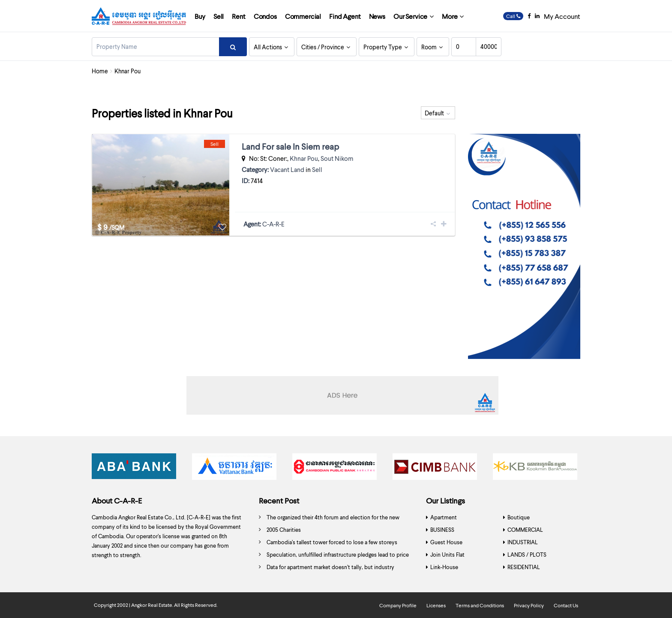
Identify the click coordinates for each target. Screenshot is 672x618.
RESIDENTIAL (524, 567)
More (450, 16)
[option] (135, 469)
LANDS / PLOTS (527, 555)
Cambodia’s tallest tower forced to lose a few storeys (332, 542)
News (377, 16)
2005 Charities (284, 530)
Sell (219, 16)
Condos (265, 16)
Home (100, 71)
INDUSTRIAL (523, 542)
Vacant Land (287, 169)
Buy (200, 16)
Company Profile (398, 605)
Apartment (444, 517)
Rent (238, 16)
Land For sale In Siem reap (290, 146)
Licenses (436, 605)
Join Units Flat (447, 555)
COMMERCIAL (525, 530)
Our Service (410, 16)
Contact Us (566, 605)
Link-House (444, 567)
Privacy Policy (529, 605)
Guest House (446, 542)
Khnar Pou (304, 158)
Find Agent (345, 16)
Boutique (519, 517)
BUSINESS (442, 530)
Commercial (303, 16)
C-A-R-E (273, 224)
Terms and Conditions (480, 605)
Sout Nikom (337, 158)
